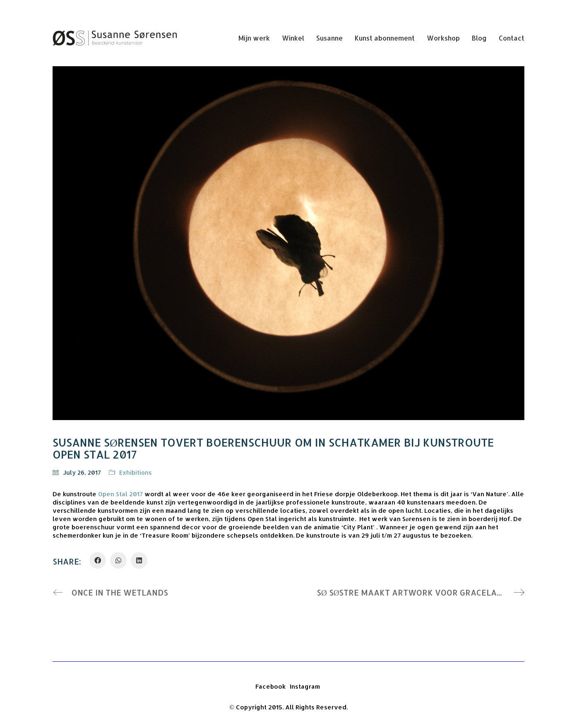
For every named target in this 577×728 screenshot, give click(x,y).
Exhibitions (136, 472)
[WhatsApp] (118, 560)
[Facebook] (98, 560)
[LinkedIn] (139, 560)
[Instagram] (305, 687)
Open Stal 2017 (120, 494)
